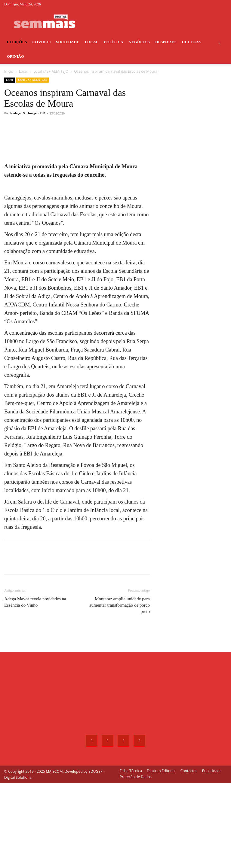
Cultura (191, 42)
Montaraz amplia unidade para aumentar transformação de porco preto (120, 690)
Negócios (139, 42)
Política (114, 42)
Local (91, 42)
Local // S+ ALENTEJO (51, 71)
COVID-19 (41, 42)
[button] (220, 42)
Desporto (166, 42)
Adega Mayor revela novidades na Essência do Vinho (35, 687)
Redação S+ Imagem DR (28, 113)
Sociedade (68, 42)
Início (9, 71)
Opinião (15, 56)
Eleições (17, 42)
